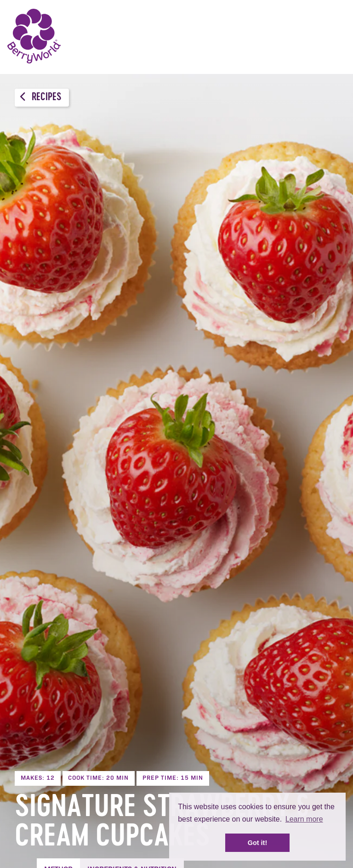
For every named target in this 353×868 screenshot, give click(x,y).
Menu (332, 37)
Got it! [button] (257, 843)
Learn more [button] (304, 819)
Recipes (41, 97)
